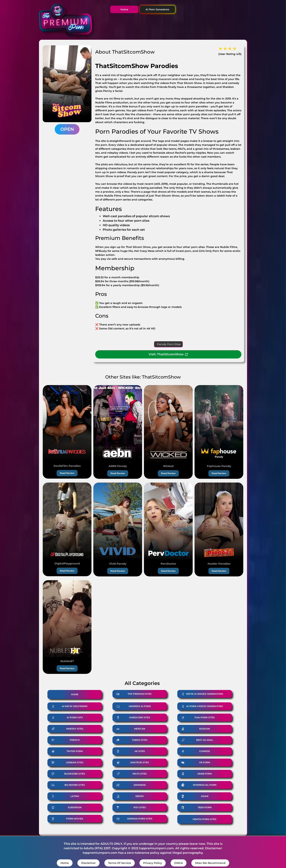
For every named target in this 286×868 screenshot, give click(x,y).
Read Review (67, 473)
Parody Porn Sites (169, 344)
